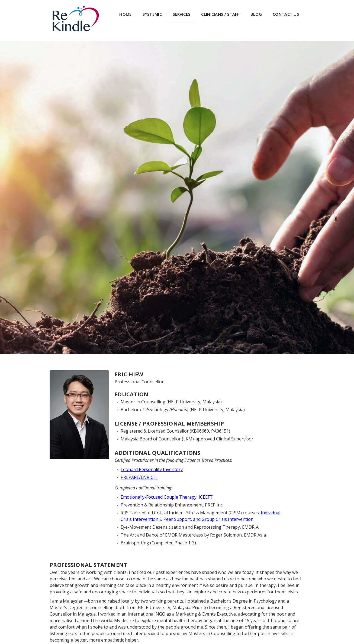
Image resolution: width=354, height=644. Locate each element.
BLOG (256, 14)
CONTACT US (286, 14)
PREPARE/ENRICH (139, 477)
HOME (125, 14)
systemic (152, 14)
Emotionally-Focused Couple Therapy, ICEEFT (167, 497)
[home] (76, 18)
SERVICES (181, 14)
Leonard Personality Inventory (152, 469)
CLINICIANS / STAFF (220, 14)
